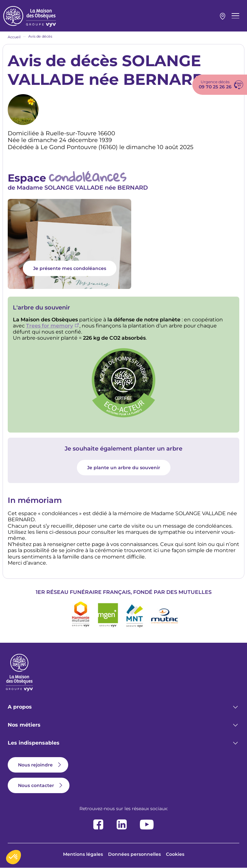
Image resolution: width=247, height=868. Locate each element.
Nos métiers (24, 725)
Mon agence (223, 16)
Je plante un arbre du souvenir (124, 468)
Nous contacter (36, 785)
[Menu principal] (235, 16)
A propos (20, 707)
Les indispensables (34, 743)
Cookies (175, 854)
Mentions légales (83, 854)
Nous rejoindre (35, 765)
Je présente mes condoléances (70, 268)
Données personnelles (134, 854)
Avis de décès (40, 36)
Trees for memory (50, 326)
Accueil (14, 37)
